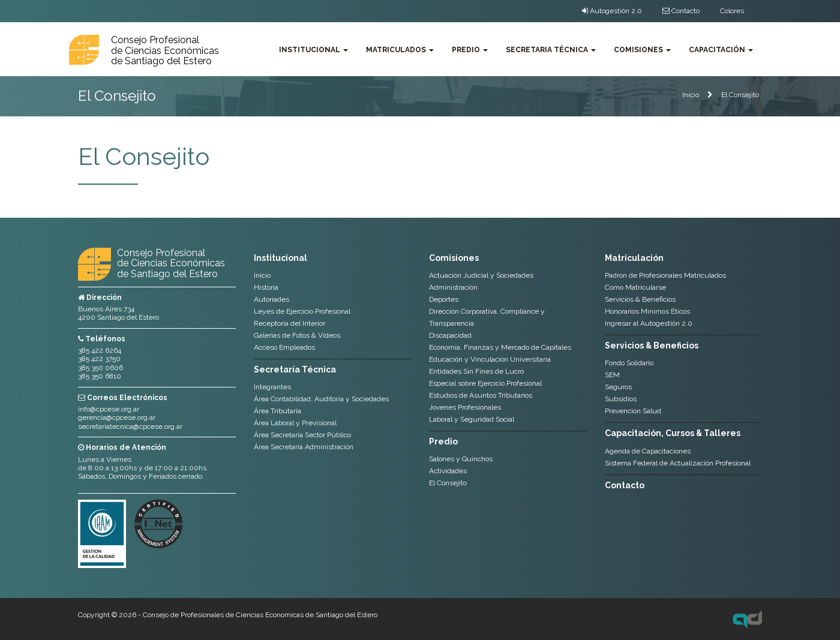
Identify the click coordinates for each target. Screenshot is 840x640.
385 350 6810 (100, 376)
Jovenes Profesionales (465, 407)
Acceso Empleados (284, 347)
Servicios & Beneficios (640, 299)
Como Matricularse (635, 287)
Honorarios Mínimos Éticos (647, 311)
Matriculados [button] (400, 50)
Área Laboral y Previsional (295, 423)
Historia (266, 287)
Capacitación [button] (721, 50)
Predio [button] (470, 50)
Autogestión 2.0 (612, 11)
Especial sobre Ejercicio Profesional (485, 383)
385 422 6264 (100, 350)
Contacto (681, 11)
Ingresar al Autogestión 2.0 (649, 323)
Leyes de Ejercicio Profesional (302, 311)
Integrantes (272, 387)
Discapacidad (450, 335)
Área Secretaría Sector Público (302, 435)
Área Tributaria (277, 411)
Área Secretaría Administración (304, 447)
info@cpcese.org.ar (109, 409)
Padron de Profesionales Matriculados (665, 275)
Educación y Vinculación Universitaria (490, 359)
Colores (732, 11)
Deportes (444, 299)
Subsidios (621, 399)
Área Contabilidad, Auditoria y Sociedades (321, 399)
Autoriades (271, 299)
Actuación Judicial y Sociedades (481, 275)
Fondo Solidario (629, 363)
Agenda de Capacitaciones (648, 451)
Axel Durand (747, 619)
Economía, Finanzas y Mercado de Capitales (500, 347)
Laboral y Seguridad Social (472, 419)
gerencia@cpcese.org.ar (117, 417)
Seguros (618, 387)
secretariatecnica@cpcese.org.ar (130, 426)
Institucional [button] (313, 50)
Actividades (448, 471)
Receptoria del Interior (289, 323)
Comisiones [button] (642, 50)
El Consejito (740, 95)
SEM (612, 375)
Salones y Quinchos (461, 459)
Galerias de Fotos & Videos (297, 335)
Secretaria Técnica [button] (551, 50)
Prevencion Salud (633, 411)
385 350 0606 (100, 368)
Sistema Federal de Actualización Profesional (678, 463)
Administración (453, 287)
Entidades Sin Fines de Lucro (476, 371)
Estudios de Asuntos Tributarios (481, 395)
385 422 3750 (99, 359)
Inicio (691, 95)
